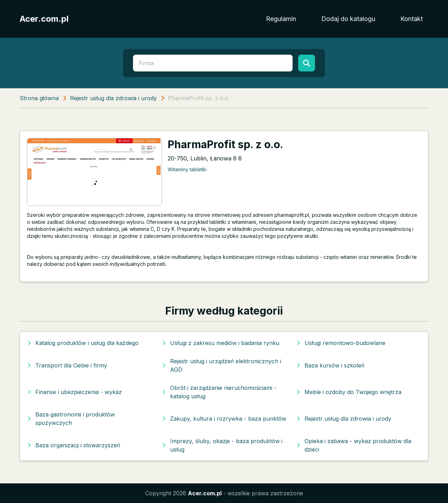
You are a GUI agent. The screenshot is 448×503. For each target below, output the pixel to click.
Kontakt (412, 19)
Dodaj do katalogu (348, 19)
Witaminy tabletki (187, 169)
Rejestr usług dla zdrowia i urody (113, 98)
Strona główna (39, 98)
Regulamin (281, 19)
